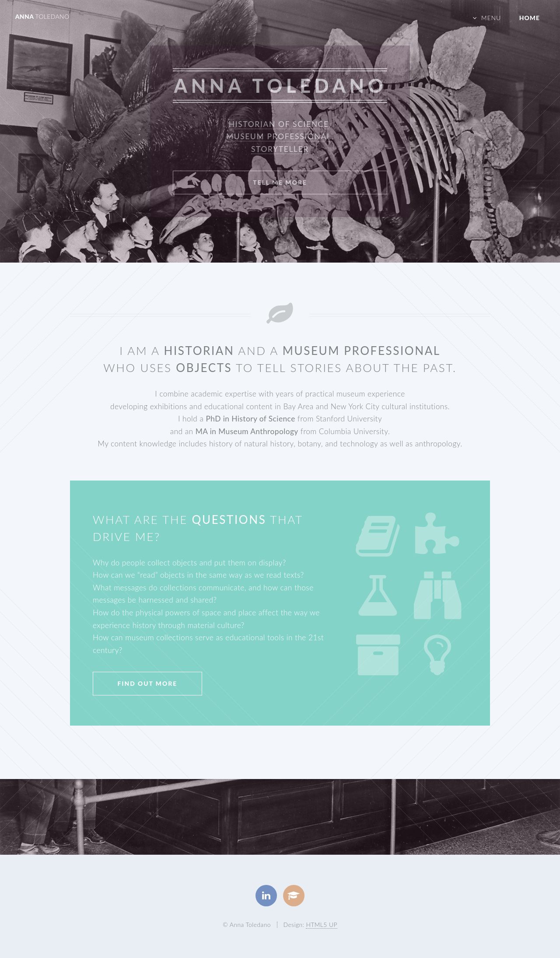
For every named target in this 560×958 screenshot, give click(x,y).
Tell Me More (280, 182)
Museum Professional (279, 136)
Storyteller (280, 149)
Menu (491, 18)
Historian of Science (279, 124)
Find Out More (147, 683)
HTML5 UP (321, 925)
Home (530, 18)
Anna (42, 16)
